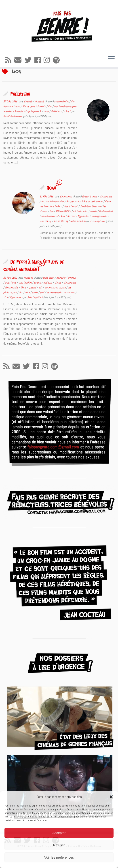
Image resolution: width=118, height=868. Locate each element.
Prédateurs (57, 128)
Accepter (59, 833)
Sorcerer (72, 233)
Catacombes (66, 213)
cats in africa (25, 299)
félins (24, 304)
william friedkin (78, 237)
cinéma (38, 299)
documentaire (12, 304)
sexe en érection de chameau (61, 309)
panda (35, 309)
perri (42, 309)
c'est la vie (11, 299)
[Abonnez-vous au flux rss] (10, 60)
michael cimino (81, 228)
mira (28, 309)
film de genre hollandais (34, 123)
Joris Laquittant (97, 237)
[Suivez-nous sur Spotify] (58, 60)
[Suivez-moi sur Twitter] (29, 60)
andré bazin (49, 294)
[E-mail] (19, 60)
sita (6, 314)
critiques (48, 299)
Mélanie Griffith (63, 228)
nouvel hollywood (50, 233)
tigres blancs (17, 314)
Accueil (7, 77)
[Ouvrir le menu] (111, 59)
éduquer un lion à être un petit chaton (85, 218)
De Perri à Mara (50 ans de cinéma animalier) (34, 282)
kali (41, 304)
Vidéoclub (40, 118)
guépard (33, 304)
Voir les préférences (59, 857)
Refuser (59, 845)
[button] (111, 797)
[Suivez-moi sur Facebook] (39, 60)
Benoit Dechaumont (13, 133)
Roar (51, 204)
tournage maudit (100, 233)
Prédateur (20, 110)
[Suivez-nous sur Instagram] (48, 60)
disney (58, 299)
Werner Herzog (61, 237)
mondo (94, 228)
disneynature (106, 213)
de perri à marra (90, 213)
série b (68, 128)
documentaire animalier (53, 218)
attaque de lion (62, 118)
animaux (72, 294)
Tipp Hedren (84, 233)
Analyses (29, 294)
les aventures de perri (55, 304)
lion (50, 123)
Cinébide (28, 118)
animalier (61, 294)
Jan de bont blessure (91, 223)
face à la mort (71, 223)
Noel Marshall (106, 228)
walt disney (46, 237)
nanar (46, 128)
